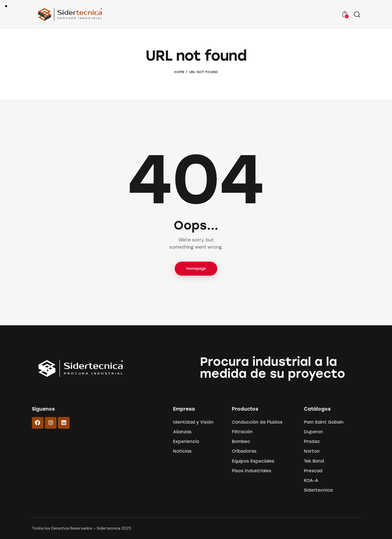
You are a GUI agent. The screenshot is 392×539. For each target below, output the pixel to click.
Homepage (196, 269)
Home (179, 72)
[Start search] (357, 15)
